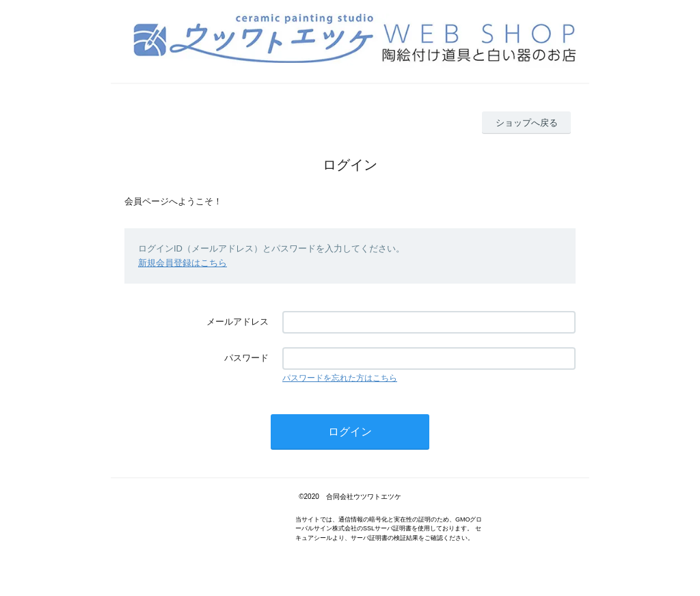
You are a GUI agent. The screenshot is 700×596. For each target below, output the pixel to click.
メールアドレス (238, 322)
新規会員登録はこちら (183, 263)
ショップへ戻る (527, 123)
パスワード (246, 358)
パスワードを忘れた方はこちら (340, 378)
